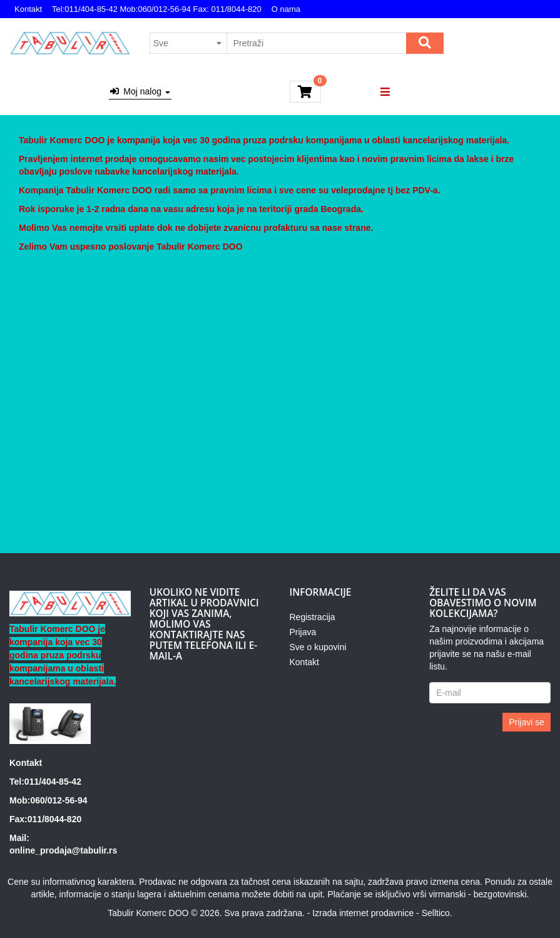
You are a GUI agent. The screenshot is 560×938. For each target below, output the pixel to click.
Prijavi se (527, 722)
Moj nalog (140, 91)
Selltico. (437, 913)
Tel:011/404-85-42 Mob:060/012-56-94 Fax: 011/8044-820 (157, 9)
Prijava (303, 632)
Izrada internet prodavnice (363, 913)
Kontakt (28, 9)
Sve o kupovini (318, 647)
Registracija (313, 617)
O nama (286, 9)
